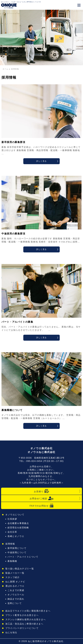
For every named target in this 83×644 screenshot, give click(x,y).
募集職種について (12, 410)
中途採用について (17, 552)
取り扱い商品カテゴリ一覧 (20, 569)
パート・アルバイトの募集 (17, 322)
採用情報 (10, 544)
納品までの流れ (16, 599)
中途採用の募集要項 (13, 234)
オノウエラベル (16, 595)
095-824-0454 (34, 461)
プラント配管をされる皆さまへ (22, 615)
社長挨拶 (12, 519)
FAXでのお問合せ (42, 506)
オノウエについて (15, 515)
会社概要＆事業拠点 (18, 523)
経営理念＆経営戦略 (18, 528)
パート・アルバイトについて (23, 557)
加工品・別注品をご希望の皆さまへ (24, 624)
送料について (15, 603)
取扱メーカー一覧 (15, 573)
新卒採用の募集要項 (13, 142)
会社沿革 (12, 532)
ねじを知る (11, 632)
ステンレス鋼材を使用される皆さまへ (26, 619)
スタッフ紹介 (13, 577)
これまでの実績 (16, 590)
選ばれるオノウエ (15, 586)
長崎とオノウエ (16, 536)
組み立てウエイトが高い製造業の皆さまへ (28, 611)
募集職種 (12, 561)
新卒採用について (17, 548)
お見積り (41, 491)
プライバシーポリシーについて (22, 628)
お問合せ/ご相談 (41, 498)
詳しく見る (41, 161)
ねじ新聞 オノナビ (15, 582)
